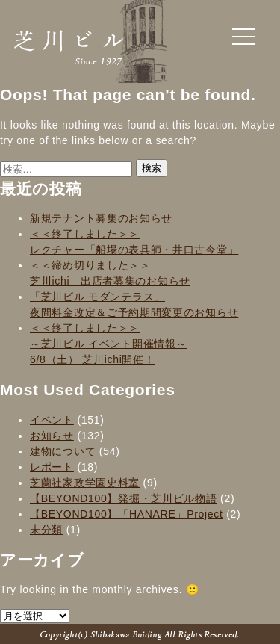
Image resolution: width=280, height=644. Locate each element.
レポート (52, 467)
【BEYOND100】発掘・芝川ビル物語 (123, 498)
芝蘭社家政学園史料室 (85, 483)
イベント (52, 420)
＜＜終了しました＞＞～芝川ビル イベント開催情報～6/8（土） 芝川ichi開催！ (108, 344)
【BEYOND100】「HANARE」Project (127, 514)
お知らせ (52, 436)
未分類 (46, 530)
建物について (63, 451)
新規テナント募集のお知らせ (101, 218)
